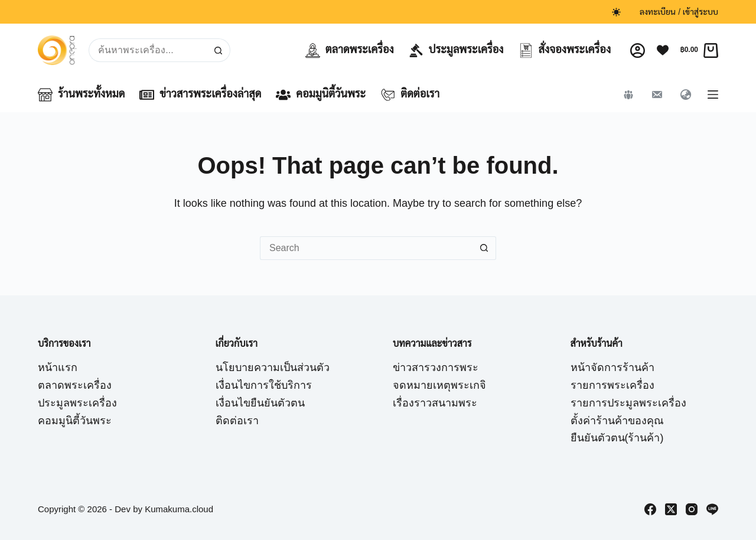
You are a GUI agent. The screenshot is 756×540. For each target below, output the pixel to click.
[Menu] (713, 95)
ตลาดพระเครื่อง (350, 51)
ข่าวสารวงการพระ (436, 367)
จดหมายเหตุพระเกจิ (439, 385)
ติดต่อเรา (410, 95)
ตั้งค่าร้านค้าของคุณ (617, 421)
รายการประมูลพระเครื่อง (628, 403)
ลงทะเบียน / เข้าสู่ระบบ (679, 12)
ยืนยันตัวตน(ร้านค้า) (617, 438)
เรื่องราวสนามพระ (435, 403)
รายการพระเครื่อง (612, 385)
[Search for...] (147, 50)
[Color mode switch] (616, 12)
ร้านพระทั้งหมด (81, 95)
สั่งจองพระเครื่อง (565, 51)
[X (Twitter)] (671, 509)
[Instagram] (692, 509)
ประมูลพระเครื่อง (456, 51)
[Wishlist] (663, 50)
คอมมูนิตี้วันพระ (321, 95)
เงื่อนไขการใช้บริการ (264, 385)
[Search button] (219, 50)
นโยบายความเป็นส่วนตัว (273, 367)
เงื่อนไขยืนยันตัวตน (260, 403)
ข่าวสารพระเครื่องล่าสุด (200, 95)
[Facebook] (650, 509)
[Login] (638, 51)
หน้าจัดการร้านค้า (612, 367)
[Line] (712, 509)
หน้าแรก (58, 367)
